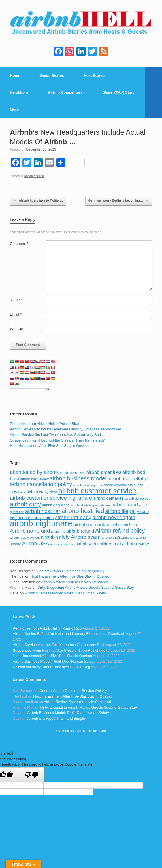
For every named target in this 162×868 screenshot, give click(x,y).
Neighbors (19, 92)
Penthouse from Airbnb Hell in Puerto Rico (44, 424)
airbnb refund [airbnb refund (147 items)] (80, 531)
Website (17, 329)
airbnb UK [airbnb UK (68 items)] (128, 538)
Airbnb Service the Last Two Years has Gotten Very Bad (55, 435)
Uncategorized (34, 176)
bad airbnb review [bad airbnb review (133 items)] (131, 544)
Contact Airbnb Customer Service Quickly (71, 571)
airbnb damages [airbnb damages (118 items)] (108, 498)
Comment (19, 244)
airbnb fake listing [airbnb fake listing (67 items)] (82, 505)
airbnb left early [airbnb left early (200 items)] (73, 517)
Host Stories (95, 76)
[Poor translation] (32, 775)
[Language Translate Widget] (30, 390)
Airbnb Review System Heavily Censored (75, 582)
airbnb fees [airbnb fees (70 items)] (103, 505)
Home (15, 76)
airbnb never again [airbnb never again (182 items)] (114, 517)
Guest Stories (52, 76)
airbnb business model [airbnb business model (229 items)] (78, 478)
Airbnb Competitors (65, 92)
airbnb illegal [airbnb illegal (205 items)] (120, 511)
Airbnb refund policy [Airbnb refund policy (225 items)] (120, 531)
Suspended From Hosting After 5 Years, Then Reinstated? (57, 440)
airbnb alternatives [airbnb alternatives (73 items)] (72, 473)
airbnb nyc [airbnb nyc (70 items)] (58, 531)
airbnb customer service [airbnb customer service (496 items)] (97, 491)
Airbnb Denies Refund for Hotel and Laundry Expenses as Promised (65, 429)
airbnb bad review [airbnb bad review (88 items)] (34, 479)
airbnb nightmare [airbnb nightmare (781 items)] (41, 523)
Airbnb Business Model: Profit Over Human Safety (65, 593)
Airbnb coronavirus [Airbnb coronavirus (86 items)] (118, 485)
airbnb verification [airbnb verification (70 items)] (62, 544)
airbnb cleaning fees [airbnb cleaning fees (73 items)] (88, 485)
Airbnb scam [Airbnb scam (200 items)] (86, 537)
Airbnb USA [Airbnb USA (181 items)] (36, 543)
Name (16, 300)
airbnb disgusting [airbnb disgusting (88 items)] (56, 505)
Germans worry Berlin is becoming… (119, 201)
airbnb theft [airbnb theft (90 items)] (111, 538)
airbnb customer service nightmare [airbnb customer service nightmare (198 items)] (51, 498)
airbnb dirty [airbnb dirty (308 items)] (25, 504)
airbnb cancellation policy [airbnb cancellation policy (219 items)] (41, 484)
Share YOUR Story (118, 92)
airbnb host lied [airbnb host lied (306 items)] (83, 511)
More (14, 109)
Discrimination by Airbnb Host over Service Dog (51, 667)
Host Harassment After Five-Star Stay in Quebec (50, 446)
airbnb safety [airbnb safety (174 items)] (55, 537)
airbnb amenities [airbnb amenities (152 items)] (104, 472)
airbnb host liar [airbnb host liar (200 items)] (43, 511)
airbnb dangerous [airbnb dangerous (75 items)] (138, 499)
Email (16, 314)
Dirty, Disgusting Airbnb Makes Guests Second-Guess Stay (86, 587)
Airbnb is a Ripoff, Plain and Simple (56, 718)
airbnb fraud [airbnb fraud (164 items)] (125, 505)
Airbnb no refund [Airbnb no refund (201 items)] (30, 531)
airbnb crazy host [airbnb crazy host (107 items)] (42, 492)
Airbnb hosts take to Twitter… (38, 201)
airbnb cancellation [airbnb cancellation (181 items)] (129, 479)
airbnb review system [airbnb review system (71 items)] (25, 538)
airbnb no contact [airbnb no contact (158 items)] (92, 525)
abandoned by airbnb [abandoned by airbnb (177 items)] (34, 472)
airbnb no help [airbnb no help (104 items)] (124, 525)
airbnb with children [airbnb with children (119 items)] (94, 544)
